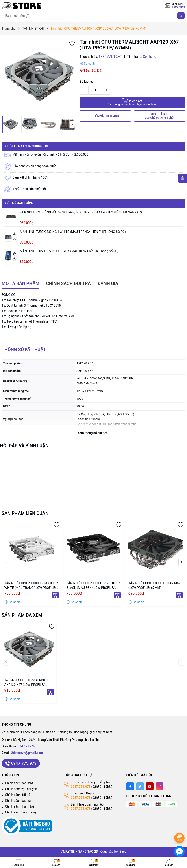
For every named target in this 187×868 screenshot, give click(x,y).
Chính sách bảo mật (19, 783)
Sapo (123, 852)
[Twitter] (140, 786)
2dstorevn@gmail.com (27, 753)
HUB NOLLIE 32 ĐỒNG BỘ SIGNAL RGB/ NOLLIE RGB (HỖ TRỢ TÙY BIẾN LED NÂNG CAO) (82, 212)
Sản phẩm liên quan (25, 513)
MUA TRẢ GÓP (160, 116)
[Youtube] (150, 786)
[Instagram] (160, 786)
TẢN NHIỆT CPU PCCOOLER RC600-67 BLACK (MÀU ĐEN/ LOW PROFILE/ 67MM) (93, 586)
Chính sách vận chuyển (21, 789)
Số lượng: (86, 82)
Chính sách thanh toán (21, 806)
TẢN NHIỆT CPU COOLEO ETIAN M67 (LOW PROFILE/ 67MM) (154, 585)
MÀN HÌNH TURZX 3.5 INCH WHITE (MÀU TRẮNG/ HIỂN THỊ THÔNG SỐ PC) (73, 232)
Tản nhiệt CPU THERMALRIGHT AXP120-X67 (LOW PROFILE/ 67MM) (26, 683)
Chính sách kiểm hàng (21, 812)
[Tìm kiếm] (181, 16)
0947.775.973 (28, 746)
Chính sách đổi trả (18, 795)
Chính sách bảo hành (20, 801)
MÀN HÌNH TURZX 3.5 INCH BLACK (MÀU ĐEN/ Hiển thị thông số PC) (69, 251)
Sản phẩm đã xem (22, 615)
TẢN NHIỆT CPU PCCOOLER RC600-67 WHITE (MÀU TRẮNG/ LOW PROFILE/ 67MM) (31, 586)
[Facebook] (130, 786)
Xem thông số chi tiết (93, 433)
